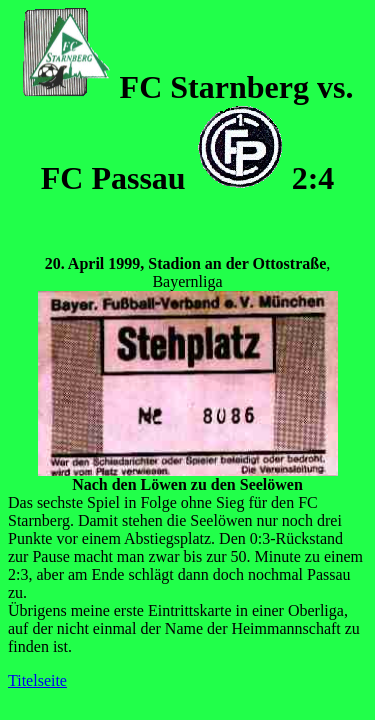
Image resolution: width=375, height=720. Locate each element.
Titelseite (37, 680)
